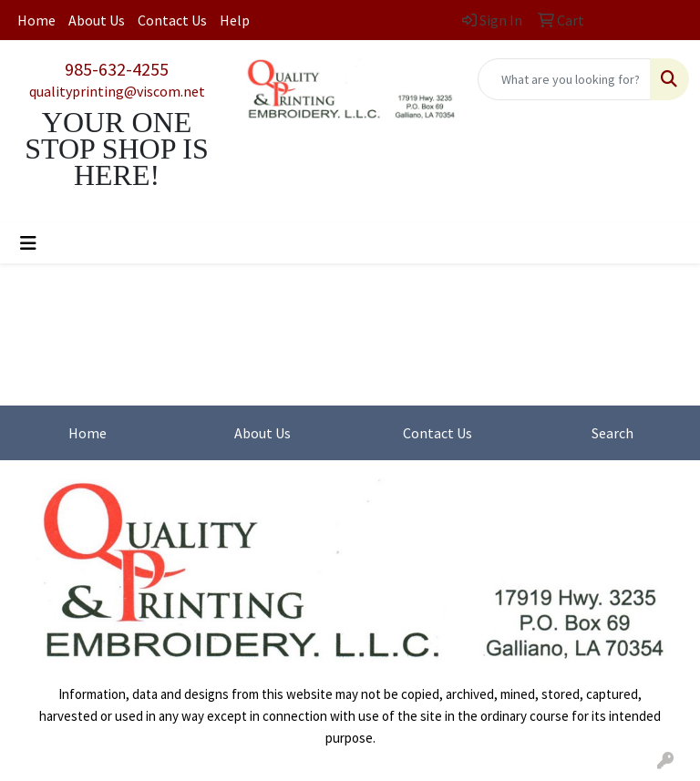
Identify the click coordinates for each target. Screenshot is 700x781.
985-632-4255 (117, 69)
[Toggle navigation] (28, 243)
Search (612, 433)
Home (36, 20)
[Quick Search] (564, 79)
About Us (97, 20)
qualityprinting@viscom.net (117, 91)
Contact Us (172, 20)
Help (235, 20)
